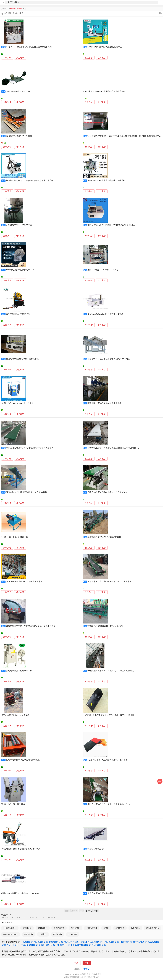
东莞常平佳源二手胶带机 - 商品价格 (103, 270)
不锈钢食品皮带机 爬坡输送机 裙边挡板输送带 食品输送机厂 (114, 448)
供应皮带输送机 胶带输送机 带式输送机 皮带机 (27, 492)
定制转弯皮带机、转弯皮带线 (19, 225)
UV (49, 917)
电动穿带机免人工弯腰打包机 (19, 314)
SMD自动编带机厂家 (93, 942)
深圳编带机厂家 (99, 945)
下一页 (89, 911)
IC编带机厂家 (126, 942)
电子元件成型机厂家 (14, 945)
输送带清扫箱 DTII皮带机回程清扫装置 (23, 760)
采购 (160, 781)
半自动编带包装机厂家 (81, 945)
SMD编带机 (43, 928)
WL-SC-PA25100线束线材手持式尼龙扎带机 (106, 181)
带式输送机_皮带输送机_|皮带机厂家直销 (105, 626)
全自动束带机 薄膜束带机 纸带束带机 (22, 359)
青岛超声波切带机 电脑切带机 (19, 671)
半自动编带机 (92, 928)
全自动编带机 (59, 928)
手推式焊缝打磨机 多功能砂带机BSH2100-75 (21, 849)
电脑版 (86, 969)
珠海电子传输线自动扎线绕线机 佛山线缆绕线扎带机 (29, 47)
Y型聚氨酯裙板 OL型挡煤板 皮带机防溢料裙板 (107, 760)
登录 (76, 963)
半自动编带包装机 (10, 934)
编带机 (106, 928)
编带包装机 (120, 928)
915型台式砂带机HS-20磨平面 (15, 537)
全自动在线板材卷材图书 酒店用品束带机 (105, 314)
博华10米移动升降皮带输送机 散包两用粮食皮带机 (110, 582)
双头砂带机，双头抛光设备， (14, 804)
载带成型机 (29, 934)
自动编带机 (75, 928)
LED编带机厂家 (63, 945)
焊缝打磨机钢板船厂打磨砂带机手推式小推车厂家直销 (30, 181)
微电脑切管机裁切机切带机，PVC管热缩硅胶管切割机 (111, 225)
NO (33, 917)
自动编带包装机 (152, 928)
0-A (2, 917)
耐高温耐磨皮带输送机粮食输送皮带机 (104, 537)
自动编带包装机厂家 (73, 942)
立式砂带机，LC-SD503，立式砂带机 (17, 403)
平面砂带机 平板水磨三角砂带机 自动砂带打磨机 (109, 359)
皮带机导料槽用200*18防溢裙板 (15, 715)
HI (20, 917)
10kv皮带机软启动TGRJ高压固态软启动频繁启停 (104, 91)
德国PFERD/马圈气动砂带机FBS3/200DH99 (20, 893)
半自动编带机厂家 (111, 942)
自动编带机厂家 (41, 942)
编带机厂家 (28, 942)
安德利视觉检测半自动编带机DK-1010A (105, 47)
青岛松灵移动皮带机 (96, 849)
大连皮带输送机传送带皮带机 (100, 893)
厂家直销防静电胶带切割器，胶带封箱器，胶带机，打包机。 (109, 715)
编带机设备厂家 (140, 942)
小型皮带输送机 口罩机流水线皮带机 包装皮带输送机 (111, 804)
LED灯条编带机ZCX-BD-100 (18, 91)
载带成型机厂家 (56, 942)
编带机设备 (27, 928)
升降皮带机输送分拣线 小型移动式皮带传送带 (107, 492)
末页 (96, 911)
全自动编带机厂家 (47, 945)
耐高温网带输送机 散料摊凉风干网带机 (104, 403)
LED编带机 (73, 934)
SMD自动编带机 (10, 928)
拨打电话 (20, 58)
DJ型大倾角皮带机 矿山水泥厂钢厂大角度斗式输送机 (111, 671)
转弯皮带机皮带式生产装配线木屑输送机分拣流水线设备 (31, 626)
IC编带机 (43, 934)
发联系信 (7, 58)
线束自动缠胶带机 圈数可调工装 (20, 270)
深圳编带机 (58, 934)
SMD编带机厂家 (31, 945)
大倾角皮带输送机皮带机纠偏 (19, 136)
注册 (87, 963)
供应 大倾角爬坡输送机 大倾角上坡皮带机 (24, 582)
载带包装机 (135, 928)
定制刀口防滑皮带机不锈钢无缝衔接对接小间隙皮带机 (30, 448)
